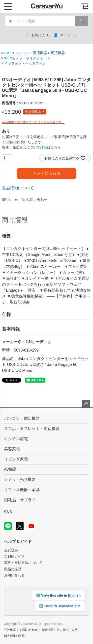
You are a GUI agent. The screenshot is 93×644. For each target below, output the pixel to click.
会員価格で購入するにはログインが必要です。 (33, 122)
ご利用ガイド (14, 556)
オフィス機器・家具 (22, 490)
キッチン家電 (16, 439)
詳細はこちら (51, 147)
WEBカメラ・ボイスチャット (27, 58)
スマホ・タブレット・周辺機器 (32, 429)
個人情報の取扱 (14, 636)
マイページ (65, 35)
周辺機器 (58, 53)
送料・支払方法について (23, 563)
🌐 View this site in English (58, 595)
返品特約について (18, 188)
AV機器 (10, 469)
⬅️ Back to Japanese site (60, 606)
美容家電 (12, 449)
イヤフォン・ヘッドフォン (25, 63)
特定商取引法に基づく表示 (60, 630)
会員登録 (11, 550)
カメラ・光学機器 (20, 480)
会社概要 (10, 630)
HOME (6, 53)
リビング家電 (16, 459)
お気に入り (37, 35)
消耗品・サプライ (20, 500)
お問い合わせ (14, 575)
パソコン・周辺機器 (31, 53)
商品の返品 (13, 569)
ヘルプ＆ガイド (18, 542)
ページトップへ (86, 404)
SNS (8, 512)
